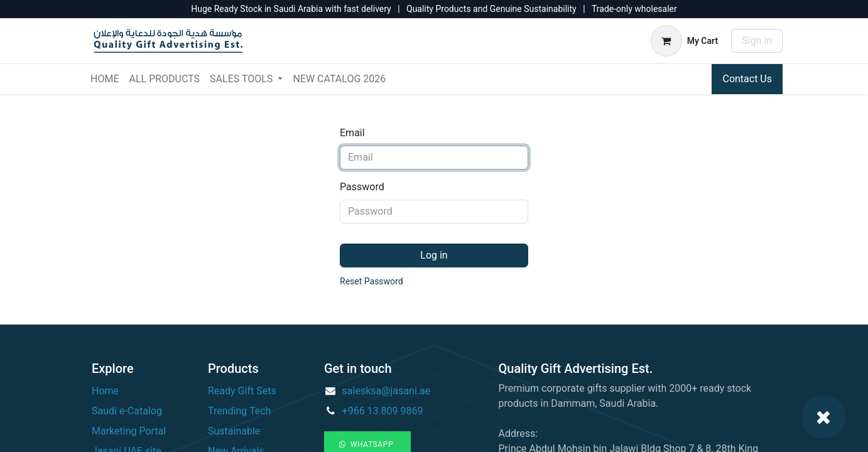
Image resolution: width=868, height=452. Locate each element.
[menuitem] (105, 79)
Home (105, 391)
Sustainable (234, 431)
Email (352, 133)
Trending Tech (239, 411)
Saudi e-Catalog (127, 411)
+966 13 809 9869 (383, 411)
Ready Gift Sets (242, 391)
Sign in (757, 40)
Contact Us (747, 79)
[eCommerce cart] (684, 41)
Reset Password (372, 281)
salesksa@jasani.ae (387, 391)
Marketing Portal (129, 431)
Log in (434, 255)
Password (362, 187)
